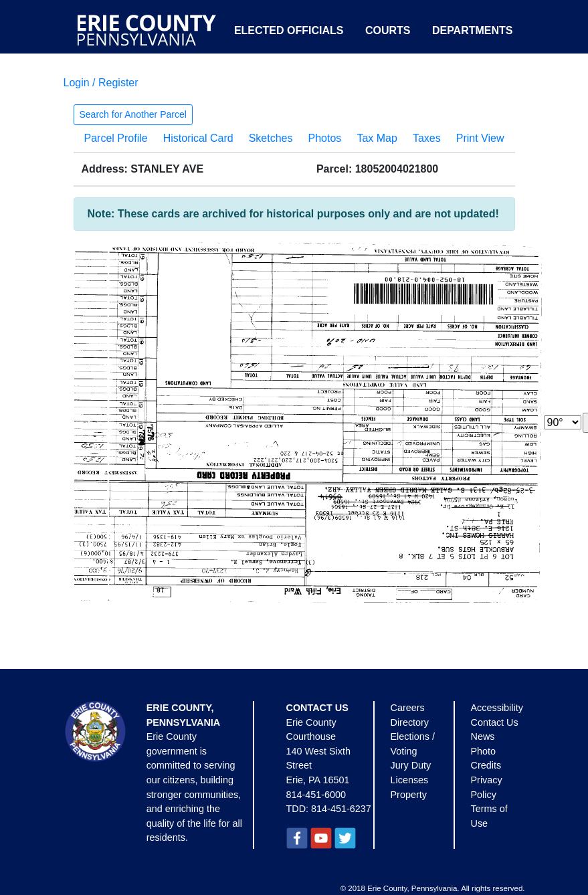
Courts (388, 30)
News (483, 736)
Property (409, 795)
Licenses (410, 780)
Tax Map (377, 138)
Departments (473, 30)
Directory (410, 722)
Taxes (427, 138)
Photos (325, 138)
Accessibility (497, 708)
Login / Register (101, 83)
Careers (408, 708)
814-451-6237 (341, 809)
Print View (480, 138)
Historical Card (198, 138)
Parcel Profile (116, 138)
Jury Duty (411, 765)
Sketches (271, 138)
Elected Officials (289, 30)
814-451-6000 (316, 795)
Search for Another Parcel (133, 114)
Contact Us (495, 722)
